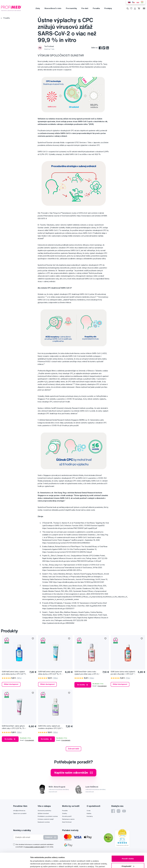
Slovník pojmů (67, 816)
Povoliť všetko (128, 844)
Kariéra (89, 813)
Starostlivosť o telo (53, 8)
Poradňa (96, 8)
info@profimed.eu (19, 811)
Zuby (38, 8)
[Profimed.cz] (11, 8)
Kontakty (90, 816)
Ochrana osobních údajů (46, 819)
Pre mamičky (71, 8)
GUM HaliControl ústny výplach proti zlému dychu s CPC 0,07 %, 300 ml (14, 673)
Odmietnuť (128, 859)
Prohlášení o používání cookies (48, 816)
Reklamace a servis (68, 819)
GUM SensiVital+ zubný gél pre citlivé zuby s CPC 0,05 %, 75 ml (14, 727)
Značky (64, 813)
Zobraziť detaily (37, 863)
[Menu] (144, 8)
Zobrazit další (73, 749)
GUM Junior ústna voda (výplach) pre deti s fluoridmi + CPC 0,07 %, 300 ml (123, 673)
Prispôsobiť (128, 851)
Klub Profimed (67, 822)
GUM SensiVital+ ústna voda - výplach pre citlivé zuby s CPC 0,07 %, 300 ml (87, 673)
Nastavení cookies (44, 822)
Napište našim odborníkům (74, 773)
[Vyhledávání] (128, 8)
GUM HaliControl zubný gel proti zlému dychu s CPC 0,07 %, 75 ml (51, 673)
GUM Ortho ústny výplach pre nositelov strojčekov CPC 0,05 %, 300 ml (51, 727)
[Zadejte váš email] (29, 837)
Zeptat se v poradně (20, 813)
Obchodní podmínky (44, 811)
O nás (89, 811)
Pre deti (85, 8)
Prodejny (108, 8)
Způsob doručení (43, 813)
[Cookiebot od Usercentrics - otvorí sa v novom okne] (15, 864)
